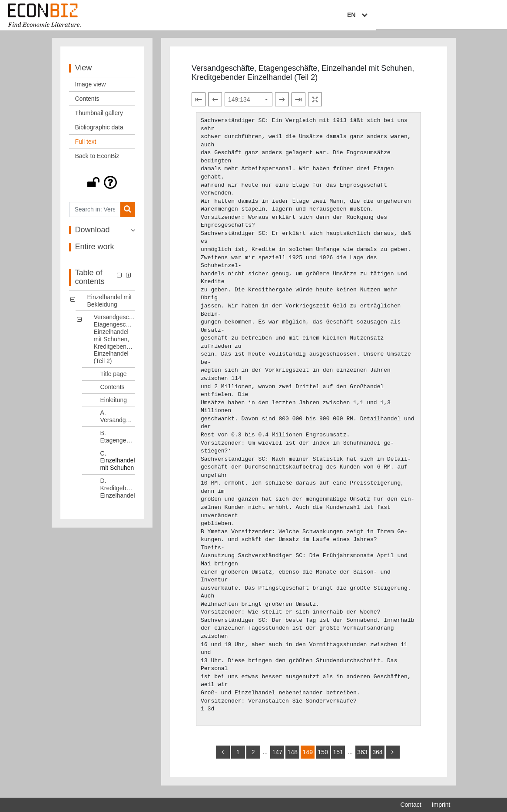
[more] (393, 756)
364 (377, 756)
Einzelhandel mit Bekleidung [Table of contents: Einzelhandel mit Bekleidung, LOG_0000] (110, 304)
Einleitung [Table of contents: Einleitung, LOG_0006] (114, 403)
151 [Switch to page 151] (338, 756)
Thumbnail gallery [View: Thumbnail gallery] (99, 116)
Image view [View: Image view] (91, 88)
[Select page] (249, 103)
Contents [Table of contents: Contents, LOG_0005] (113, 390)
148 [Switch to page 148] (293, 756)
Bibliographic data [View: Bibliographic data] (99, 131)
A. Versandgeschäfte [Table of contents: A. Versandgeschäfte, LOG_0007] (118, 420)
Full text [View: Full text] (86, 145)
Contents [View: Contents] (87, 102)
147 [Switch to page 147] (277, 756)
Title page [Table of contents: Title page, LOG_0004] (114, 377)
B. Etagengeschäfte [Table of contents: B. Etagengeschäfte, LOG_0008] (118, 440)
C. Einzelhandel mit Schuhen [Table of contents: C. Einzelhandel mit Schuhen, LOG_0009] (118, 464)
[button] (102, 186)
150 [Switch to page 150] (323, 756)
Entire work (95, 251)
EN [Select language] (444, 16)
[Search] (128, 213)
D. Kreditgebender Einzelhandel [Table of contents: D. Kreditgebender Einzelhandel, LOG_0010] (118, 492)
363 (362, 756)
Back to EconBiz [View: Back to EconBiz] (97, 159)
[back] (223, 756)
